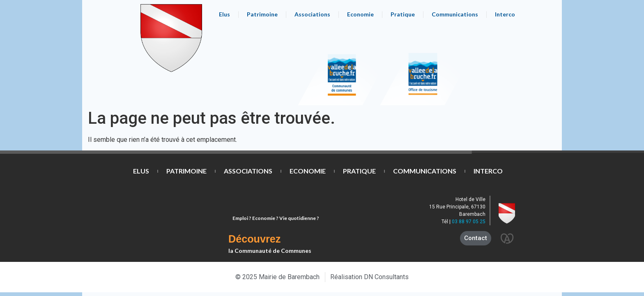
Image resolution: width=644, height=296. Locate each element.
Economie (360, 14)
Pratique (403, 14)
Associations (312, 14)
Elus (224, 14)
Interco (505, 14)
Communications (455, 14)
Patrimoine (262, 14)
